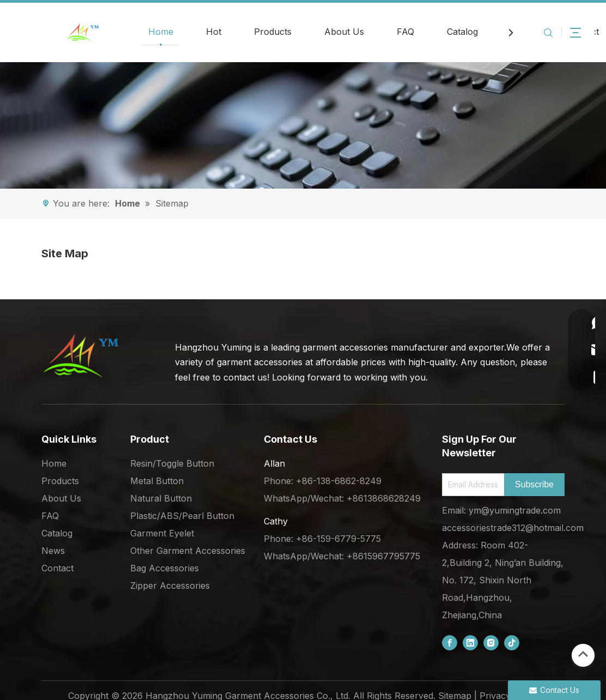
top (583, 654)
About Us (344, 32)
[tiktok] (512, 642)
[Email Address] (471, 485)
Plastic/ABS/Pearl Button (182, 516)
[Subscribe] (534, 485)
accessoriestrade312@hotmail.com (513, 528)
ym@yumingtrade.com (515, 510)
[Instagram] (491, 642)
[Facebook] (450, 642)
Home (161, 32)
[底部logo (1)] (80, 355)
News (53, 551)
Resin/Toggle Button (172, 463)
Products (273, 32)
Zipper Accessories (170, 586)
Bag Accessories (165, 568)
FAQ (405, 32)
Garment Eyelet (162, 533)
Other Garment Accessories (188, 551)
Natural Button (161, 498)
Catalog (462, 32)
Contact (57, 568)
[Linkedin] (470, 642)
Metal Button (157, 481)
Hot (214, 32)
